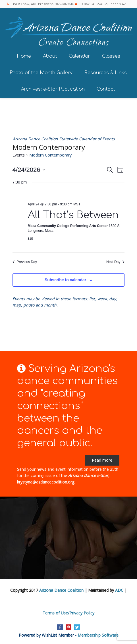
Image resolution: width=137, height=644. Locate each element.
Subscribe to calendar (65, 280)
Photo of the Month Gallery (41, 73)
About (50, 56)
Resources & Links (106, 73)
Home (24, 56)
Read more (102, 460)
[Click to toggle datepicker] (29, 170)
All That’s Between (73, 215)
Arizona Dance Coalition (61, 590)
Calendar (79, 56)
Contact (106, 89)
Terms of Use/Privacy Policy (68, 613)
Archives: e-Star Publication (53, 89)
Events (19, 155)
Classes (111, 56)
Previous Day (25, 262)
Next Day (115, 262)
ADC (119, 590)
